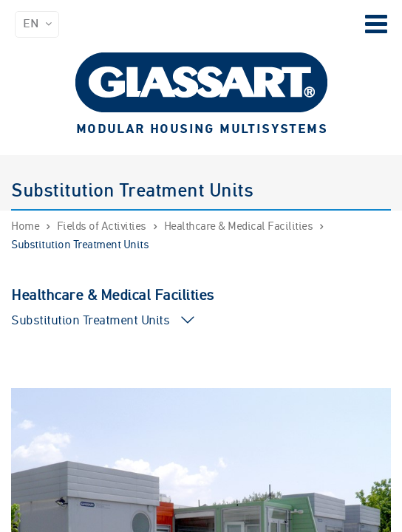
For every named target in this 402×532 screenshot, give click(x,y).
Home (25, 227)
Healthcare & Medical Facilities (239, 227)
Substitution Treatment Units (80, 245)
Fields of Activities (102, 227)
